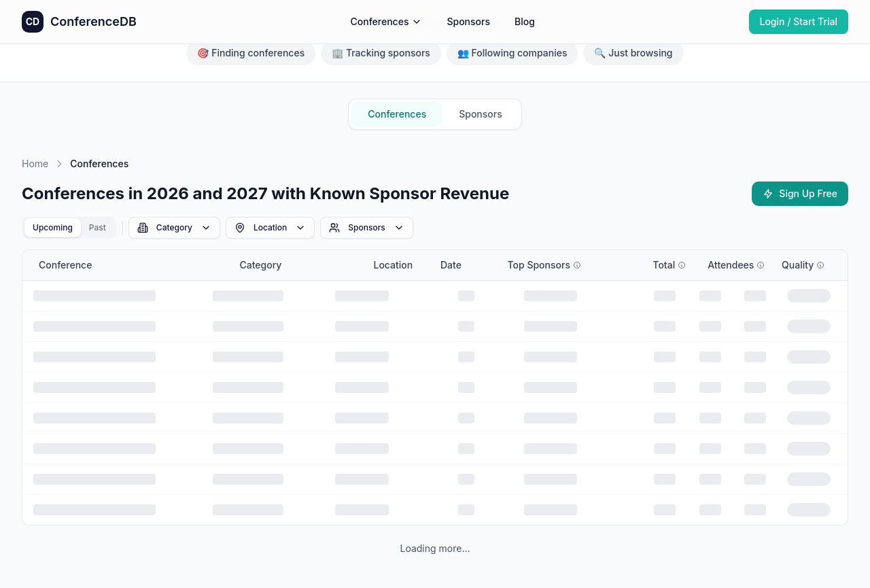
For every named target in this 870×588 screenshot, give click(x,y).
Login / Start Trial (799, 21)
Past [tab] (98, 227)
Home (35, 163)
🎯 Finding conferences (251, 53)
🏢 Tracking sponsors (381, 53)
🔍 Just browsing (633, 53)
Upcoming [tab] (53, 227)
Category (174, 228)
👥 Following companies (512, 53)
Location (270, 228)
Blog (525, 21)
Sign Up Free (800, 193)
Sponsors (468, 21)
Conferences (387, 21)
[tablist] (69, 228)
